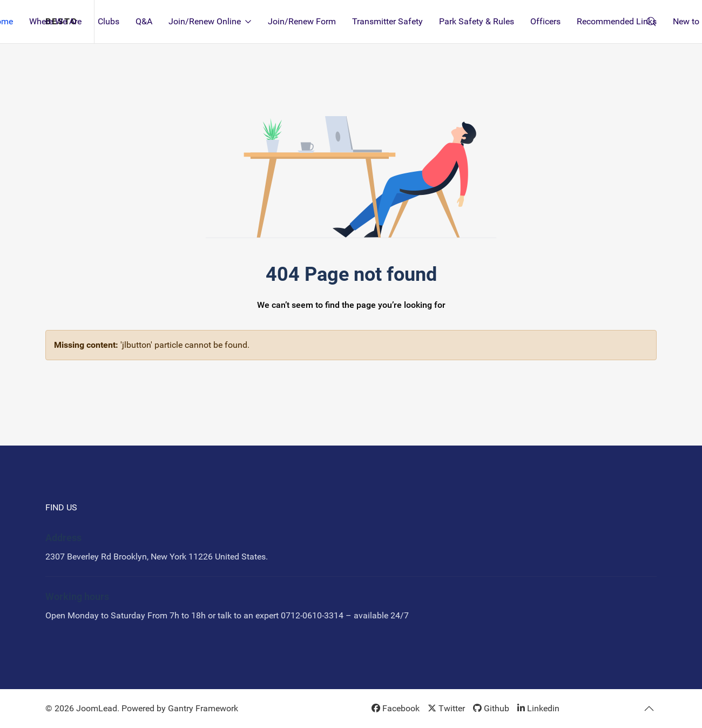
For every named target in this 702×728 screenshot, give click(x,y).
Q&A (144, 21)
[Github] (491, 708)
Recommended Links (617, 21)
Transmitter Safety (387, 21)
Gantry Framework (203, 708)
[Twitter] (446, 708)
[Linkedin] (538, 708)
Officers (545, 21)
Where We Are (55, 21)
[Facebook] (396, 708)
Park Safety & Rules (477, 21)
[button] (649, 709)
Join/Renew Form (302, 21)
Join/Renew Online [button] (210, 21)
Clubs (109, 21)
